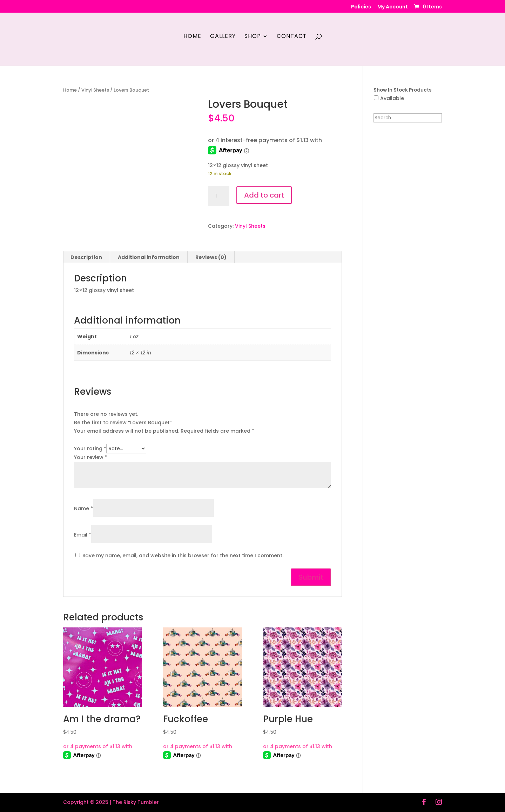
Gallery (223, 37)
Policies (361, 7)
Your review (91, 457)
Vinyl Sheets (95, 90)
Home (192, 37)
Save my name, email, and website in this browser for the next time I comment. (183, 555)
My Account (393, 7)
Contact (292, 37)
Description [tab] (86, 257)
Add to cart (264, 195)
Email (83, 535)
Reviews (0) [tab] (211, 257)
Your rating (90, 448)
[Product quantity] (218, 196)
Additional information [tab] (149, 257)
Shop (253, 37)
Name (83, 508)
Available (392, 98)
